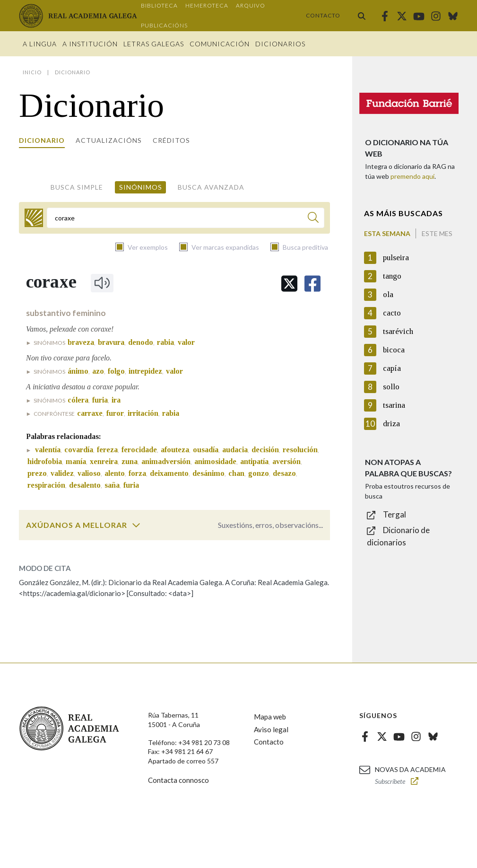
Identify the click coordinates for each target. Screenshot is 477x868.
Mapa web (270, 717)
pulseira (396, 258)
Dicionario (42, 140)
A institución (90, 44)
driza (391, 424)
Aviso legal (271, 729)
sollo (391, 387)
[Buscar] (313, 219)
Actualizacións (109, 140)
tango (392, 276)
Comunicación (220, 44)
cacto (392, 313)
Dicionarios (280, 44)
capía (392, 368)
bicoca (394, 350)
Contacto (323, 15)
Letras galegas (154, 44)
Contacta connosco (178, 780)
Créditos (171, 140)
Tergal (395, 514)
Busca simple (77, 187)
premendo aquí (412, 176)
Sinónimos (141, 187)
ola (388, 294)
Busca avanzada (211, 187)
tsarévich (398, 331)
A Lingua (40, 44)
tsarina (394, 405)
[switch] (136, 525)
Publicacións (164, 25)
